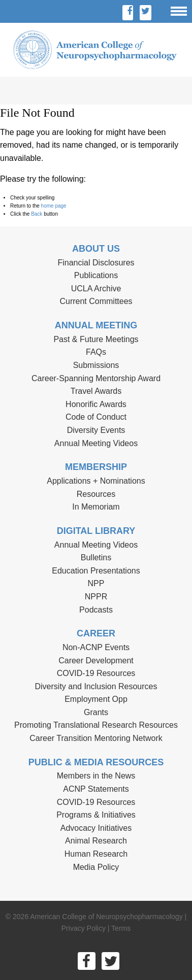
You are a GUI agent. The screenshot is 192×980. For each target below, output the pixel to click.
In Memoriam (96, 507)
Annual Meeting (96, 325)
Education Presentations (96, 571)
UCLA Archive (96, 289)
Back (37, 214)
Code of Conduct (96, 417)
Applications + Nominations (96, 481)
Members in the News (96, 776)
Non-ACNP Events (96, 647)
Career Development (96, 661)
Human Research (96, 854)
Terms (121, 928)
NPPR (96, 597)
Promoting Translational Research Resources (96, 725)
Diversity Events (96, 430)
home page (54, 206)
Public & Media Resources (96, 762)
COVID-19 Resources (96, 673)
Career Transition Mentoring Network (96, 738)
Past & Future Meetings (96, 339)
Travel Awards (96, 391)
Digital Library (96, 531)
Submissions (96, 365)
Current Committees (96, 301)
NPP (96, 583)
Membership (96, 467)
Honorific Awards (96, 404)
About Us (96, 249)
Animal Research (96, 841)
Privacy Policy (84, 928)
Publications (96, 275)
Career (96, 633)
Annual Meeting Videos (96, 443)
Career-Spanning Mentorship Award (96, 378)
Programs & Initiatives (96, 815)
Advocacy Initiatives (96, 828)
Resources (96, 494)
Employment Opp (96, 699)
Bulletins (96, 557)
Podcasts (96, 610)
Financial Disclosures (96, 263)
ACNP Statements (96, 789)
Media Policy (96, 867)
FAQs (96, 352)
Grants (96, 712)
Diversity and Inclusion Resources (96, 686)
